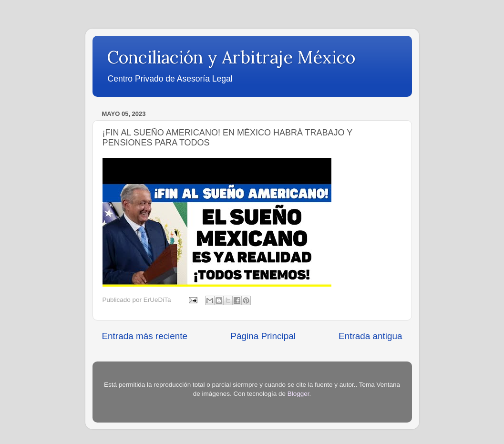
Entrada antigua (370, 336)
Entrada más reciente (145, 336)
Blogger (298, 394)
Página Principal (263, 336)
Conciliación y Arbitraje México (231, 57)
